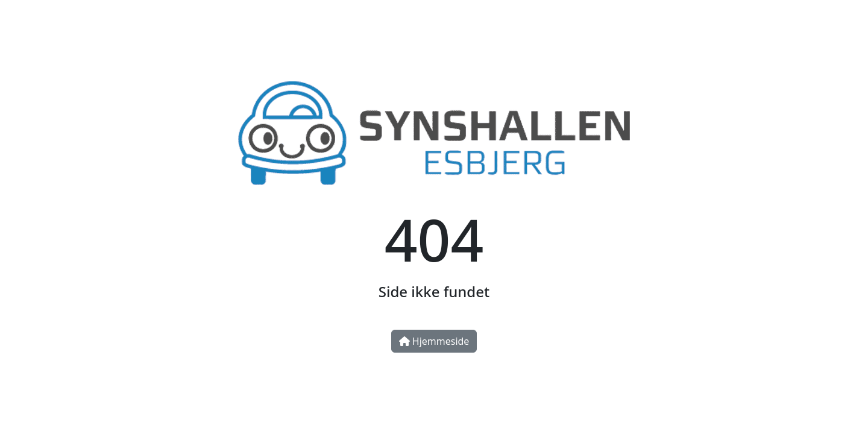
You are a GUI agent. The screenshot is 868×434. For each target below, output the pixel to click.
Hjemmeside (434, 341)
